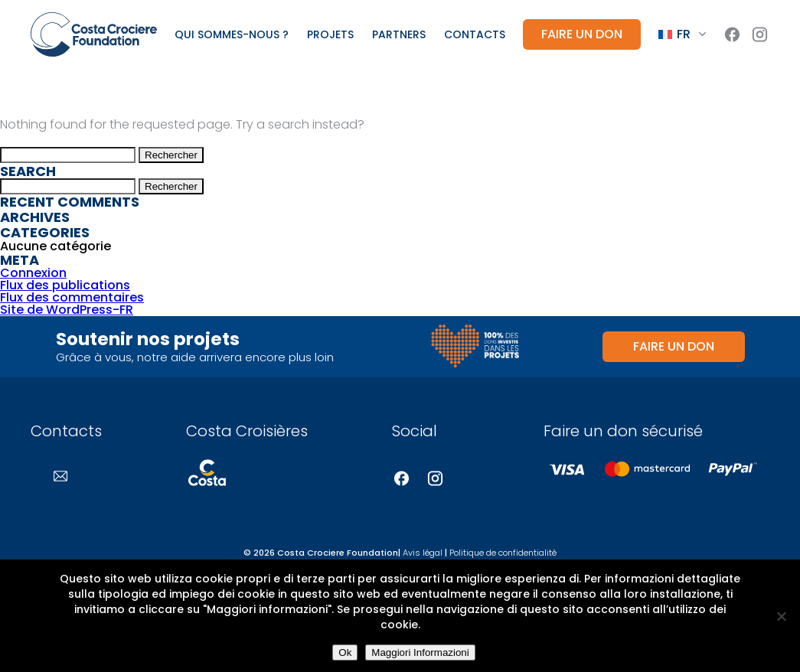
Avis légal (423, 553)
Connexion (33, 273)
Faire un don (582, 34)
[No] (781, 616)
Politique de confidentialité (503, 553)
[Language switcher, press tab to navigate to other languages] (682, 35)
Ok (345, 652)
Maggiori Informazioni (420, 652)
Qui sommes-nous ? (232, 34)
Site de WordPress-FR (67, 310)
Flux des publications (65, 285)
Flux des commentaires (72, 297)
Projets (330, 34)
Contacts (475, 34)
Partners (399, 34)
